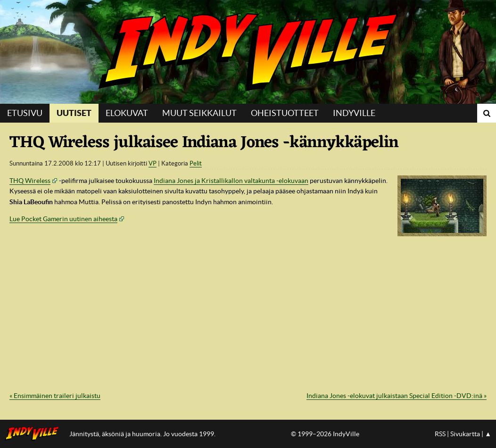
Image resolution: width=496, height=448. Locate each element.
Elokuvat (127, 113)
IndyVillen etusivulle (35, 434)
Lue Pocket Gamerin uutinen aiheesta (63, 219)
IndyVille (248, 52)
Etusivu (25, 113)
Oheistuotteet (285, 113)
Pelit (196, 163)
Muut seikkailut (199, 113)
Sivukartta (465, 434)
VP (153, 163)
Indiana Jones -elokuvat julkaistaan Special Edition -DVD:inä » (397, 396)
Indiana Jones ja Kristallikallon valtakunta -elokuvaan (231, 181)
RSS (440, 434)
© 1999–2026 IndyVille (325, 434)
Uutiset (74, 113)
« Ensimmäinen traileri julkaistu (55, 396)
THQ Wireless (30, 181)
